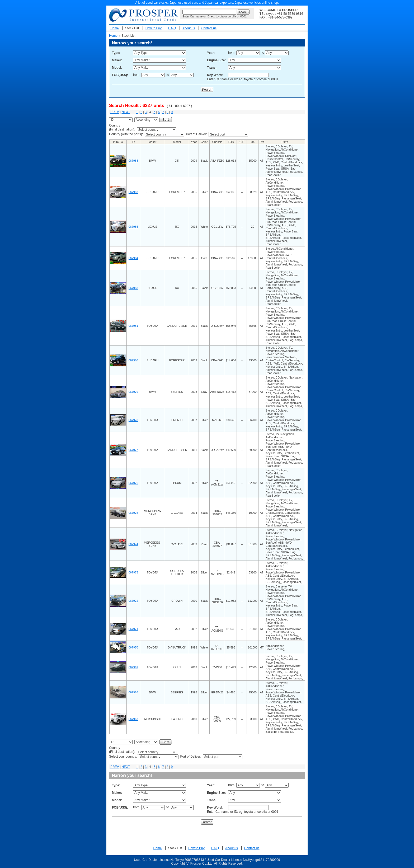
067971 (133, 629)
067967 (133, 719)
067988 (133, 161)
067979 (133, 392)
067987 (133, 192)
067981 (133, 326)
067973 (133, 572)
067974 (133, 544)
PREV (115, 112)
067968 (133, 692)
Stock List (132, 28)
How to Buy (154, 28)
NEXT (126, 112)
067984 (133, 258)
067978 (133, 420)
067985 (133, 227)
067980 (133, 360)
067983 (133, 288)
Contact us (209, 28)
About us (189, 28)
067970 (133, 647)
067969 (133, 667)
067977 (133, 450)
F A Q (172, 28)
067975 (133, 513)
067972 (133, 601)
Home (115, 28)
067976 (133, 483)
